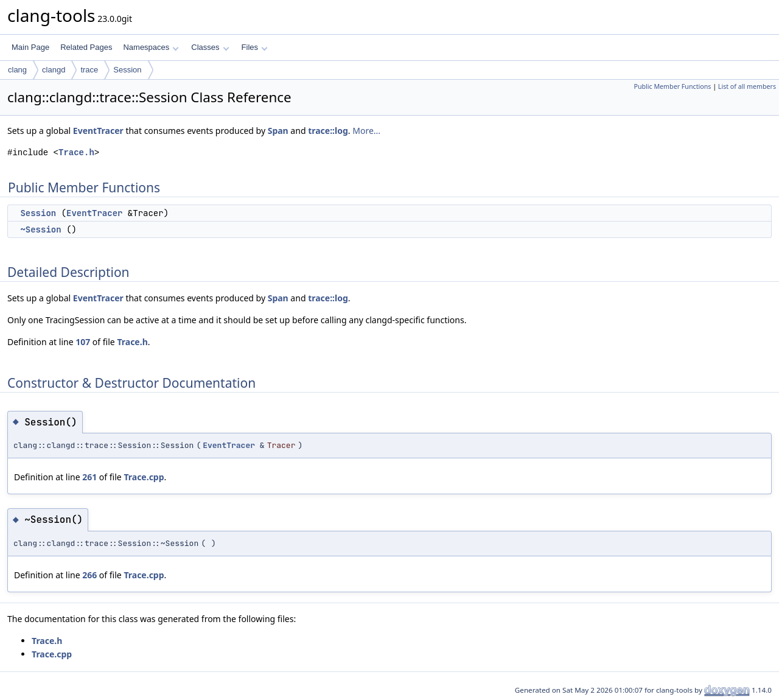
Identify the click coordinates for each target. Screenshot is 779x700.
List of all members (747, 86)
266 (89, 575)
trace (89, 70)
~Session (40, 229)
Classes (210, 47)
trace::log (328, 131)
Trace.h (76, 152)
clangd (54, 70)
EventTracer (98, 131)
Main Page (30, 47)
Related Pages (86, 47)
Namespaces (151, 47)
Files (255, 47)
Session (127, 70)
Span (278, 131)
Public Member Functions (672, 86)
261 (89, 477)
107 (83, 342)
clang (17, 70)
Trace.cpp (144, 477)
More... (366, 131)
